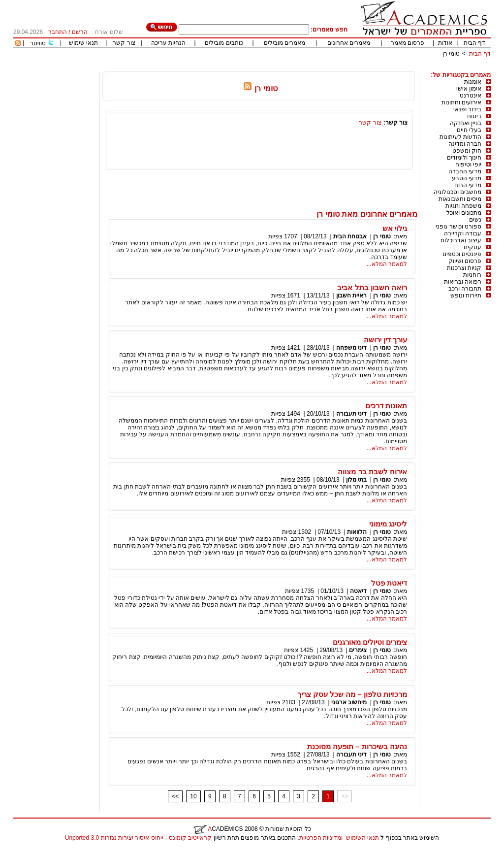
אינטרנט (471, 96)
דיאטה (358, 591)
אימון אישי (469, 89)
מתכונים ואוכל (464, 213)
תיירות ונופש (466, 296)
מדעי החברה (465, 171)
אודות (445, 43)
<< (175, 796)
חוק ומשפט (467, 151)
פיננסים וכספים (462, 254)
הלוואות (357, 532)
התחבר (58, 32)
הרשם (80, 32)
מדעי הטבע (467, 178)
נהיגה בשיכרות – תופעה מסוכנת (357, 746)
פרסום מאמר (408, 43)
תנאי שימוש (83, 43)
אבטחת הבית (350, 236)
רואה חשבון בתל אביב (372, 287)
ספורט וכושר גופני (458, 227)
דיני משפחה (351, 348)
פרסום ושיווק (465, 261)
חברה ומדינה (465, 144)
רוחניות (472, 275)
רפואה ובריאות (463, 282)
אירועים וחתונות (461, 102)
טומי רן (451, 54)
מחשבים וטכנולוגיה (457, 192)
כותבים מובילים (224, 43)
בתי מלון (356, 480)
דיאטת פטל (389, 583)
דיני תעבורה (351, 414)
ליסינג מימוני (388, 524)
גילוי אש (395, 228)
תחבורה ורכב (465, 289)
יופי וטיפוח (468, 164)
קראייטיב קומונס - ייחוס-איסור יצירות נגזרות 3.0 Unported (138, 838)
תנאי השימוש (362, 838)
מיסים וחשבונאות (460, 199)
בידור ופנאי (467, 109)
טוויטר (38, 43)
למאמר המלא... (387, 264)
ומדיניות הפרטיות (321, 838)
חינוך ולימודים (464, 158)
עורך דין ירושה (385, 340)
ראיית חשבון (351, 296)
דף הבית (474, 43)
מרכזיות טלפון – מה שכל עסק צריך (352, 694)
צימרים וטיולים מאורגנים (370, 642)
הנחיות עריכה (168, 43)
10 (193, 796)
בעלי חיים (469, 130)
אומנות (473, 82)
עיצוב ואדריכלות (461, 240)
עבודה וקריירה (463, 233)
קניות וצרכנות (464, 268)
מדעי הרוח (468, 185)
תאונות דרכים (386, 406)
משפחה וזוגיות (463, 206)
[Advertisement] (312, 68)
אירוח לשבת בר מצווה (372, 472)
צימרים (358, 650)
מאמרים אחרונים (349, 43)
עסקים (472, 247)
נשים (475, 220)
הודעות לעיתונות (460, 137)
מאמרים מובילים (284, 43)
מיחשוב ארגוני (349, 702)
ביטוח (474, 116)
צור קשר (124, 43)
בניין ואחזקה (466, 123)
